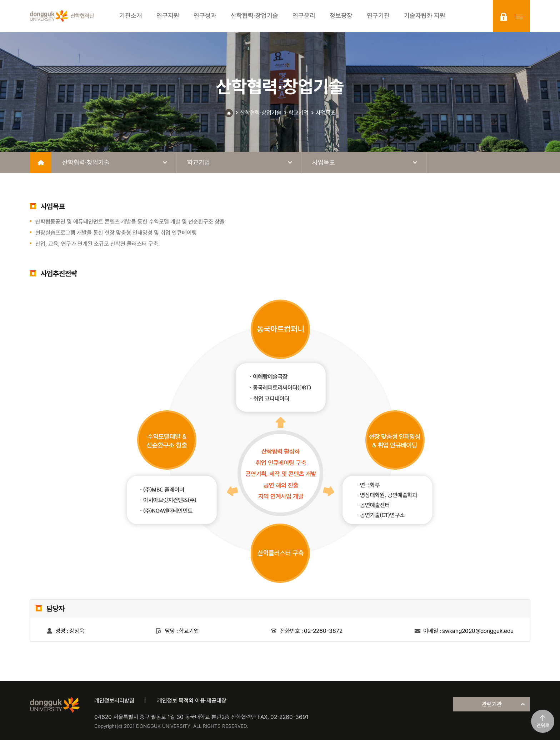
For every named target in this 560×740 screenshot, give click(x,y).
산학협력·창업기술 (261, 113)
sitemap (519, 17)
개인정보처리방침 (114, 701)
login (504, 17)
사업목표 (326, 113)
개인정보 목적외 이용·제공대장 (192, 701)
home (41, 162)
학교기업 (299, 113)
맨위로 (543, 725)
